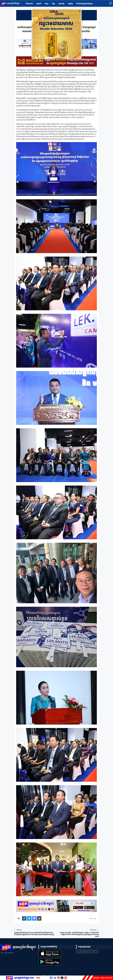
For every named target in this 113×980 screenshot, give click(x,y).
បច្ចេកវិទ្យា (61, 4)
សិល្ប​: (47, 4)
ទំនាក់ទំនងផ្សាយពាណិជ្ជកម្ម (85, 4)
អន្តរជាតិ (39, 4)
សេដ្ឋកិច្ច (70, 4)
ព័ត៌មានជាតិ (29, 4)
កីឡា (53, 4)
